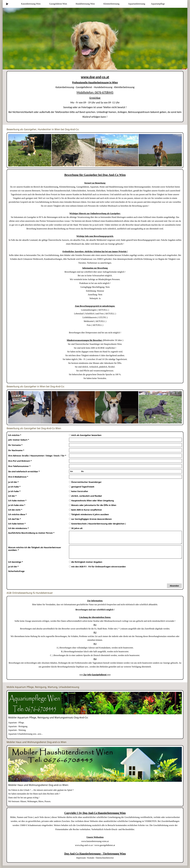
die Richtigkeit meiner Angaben (86, 562)
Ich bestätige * (16, 562)
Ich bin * (12, 496)
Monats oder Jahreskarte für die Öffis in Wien (93, 505)
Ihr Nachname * (16, 450)
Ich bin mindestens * (18, 528)
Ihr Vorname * (15, 445)
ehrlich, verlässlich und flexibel (85, 496)
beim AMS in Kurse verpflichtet (85, 510)
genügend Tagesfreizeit (82, 487)
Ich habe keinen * (17, 524)
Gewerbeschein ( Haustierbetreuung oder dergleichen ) (97, 524)
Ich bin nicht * (15, 510)
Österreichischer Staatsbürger (85, 482)
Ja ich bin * (13, 482)
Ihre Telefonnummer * (19, 466)
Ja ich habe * (14, 487)
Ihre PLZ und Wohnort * (20, 461)
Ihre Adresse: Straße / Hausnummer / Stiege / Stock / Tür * (37, 456)
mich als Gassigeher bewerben (85, 435)
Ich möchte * (15, 435)
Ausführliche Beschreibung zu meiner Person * (31, 533)
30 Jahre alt (76, 528)
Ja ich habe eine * (17, 505)
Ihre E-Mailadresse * (18, 477)
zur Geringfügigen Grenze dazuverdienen (90, 519)
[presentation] (89, 574)
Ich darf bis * (15, 519)
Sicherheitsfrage (16, 571)
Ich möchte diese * (17, 514)
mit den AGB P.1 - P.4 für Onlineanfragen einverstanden (97, 567)
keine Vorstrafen (79, 491)
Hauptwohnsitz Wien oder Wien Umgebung (91, 500)
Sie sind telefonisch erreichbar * (24, 471)
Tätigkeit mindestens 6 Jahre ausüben (89, 514)
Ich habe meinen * (17, 500)
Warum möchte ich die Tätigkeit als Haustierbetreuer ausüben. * (35, 549)
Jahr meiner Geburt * (19, 440)
